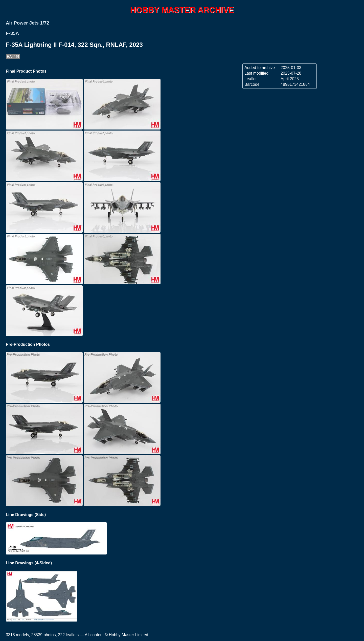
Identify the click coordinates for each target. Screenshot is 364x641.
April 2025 (290, 79)
